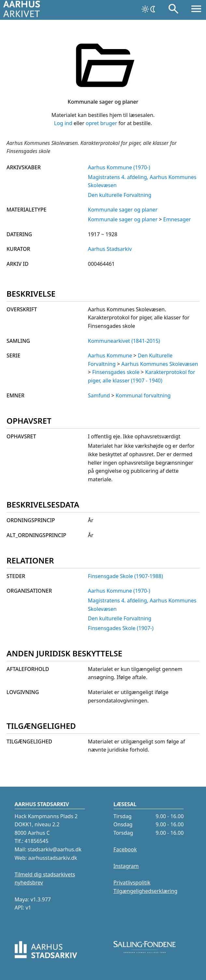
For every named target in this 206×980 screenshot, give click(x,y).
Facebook (125, 849)
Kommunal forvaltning (143, 395)
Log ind (63, 123)
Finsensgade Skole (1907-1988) (125, 576)
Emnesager (177, 219)
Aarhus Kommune (110, 355)
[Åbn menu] (196, 10)
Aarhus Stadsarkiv (110, 249)
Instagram (126, 866)
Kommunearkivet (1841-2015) (124, 341)
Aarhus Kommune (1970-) (119, 167)
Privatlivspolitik (132, 883)
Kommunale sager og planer (123, 210)
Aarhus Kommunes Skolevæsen (160, 364)
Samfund (99, 395)
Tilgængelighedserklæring (146, 891)
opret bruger (101, 123)
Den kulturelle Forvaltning (120, 195)
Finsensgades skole (116, 372)
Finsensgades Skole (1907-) (121, 628)
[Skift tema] (149, 9)
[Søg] (173, 10)
